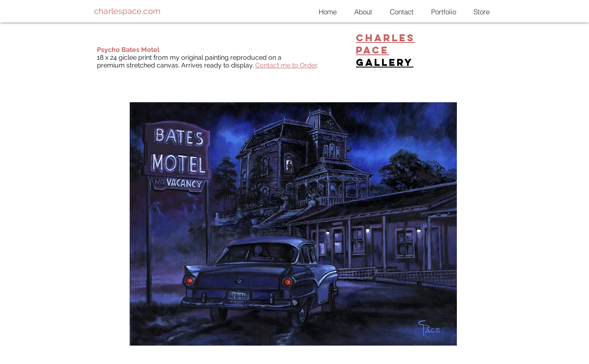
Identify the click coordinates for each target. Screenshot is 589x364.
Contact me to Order (286, 65)
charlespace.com (127, 11)
